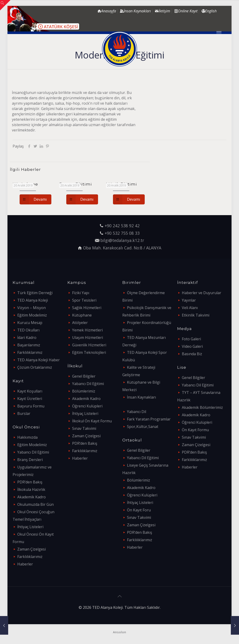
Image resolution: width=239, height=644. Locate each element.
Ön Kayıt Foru (139, 510)
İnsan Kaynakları (141, 397)
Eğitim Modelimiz (32, 315)
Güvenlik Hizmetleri (89, 345)
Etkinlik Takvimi (196, 315)
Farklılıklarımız (30, 352)
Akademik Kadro (32, 497)
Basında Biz (192, 354)
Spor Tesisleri (84, 300)
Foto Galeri (191, 339)
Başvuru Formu (31, 406)
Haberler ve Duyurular (202, 293)
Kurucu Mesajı (30, 323)
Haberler (25, 564)
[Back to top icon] (119, 596)
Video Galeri (192, 346)
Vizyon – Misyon (32, 308)
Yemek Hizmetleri (87, 330)
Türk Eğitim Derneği (35, 293)
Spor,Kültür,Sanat (143, 427)
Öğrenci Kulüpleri (87, 406)
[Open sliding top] (5, 5)
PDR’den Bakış (30, 482)
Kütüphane (82, 315)
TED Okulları (28, 330)
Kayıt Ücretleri (30, 399)
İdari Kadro (27, 337)
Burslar (24, 413)
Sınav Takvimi (84, 428)
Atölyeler (80, 323)
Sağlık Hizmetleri (87, 308)
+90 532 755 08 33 (122, 233)
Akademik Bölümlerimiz (202, 407)
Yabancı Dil (137, 412)
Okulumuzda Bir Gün (35, 504)
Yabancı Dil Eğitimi (33, 452)
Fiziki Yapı (81, 293)
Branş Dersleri (30, 460)
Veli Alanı (190, 308)
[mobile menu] (219, 33)
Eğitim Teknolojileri (89, 352)
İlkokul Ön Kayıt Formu (92, 421)
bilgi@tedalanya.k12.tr (122, 240)
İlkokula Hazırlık (31, 489)
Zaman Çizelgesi (32, 549)
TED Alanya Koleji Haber (39, 360)
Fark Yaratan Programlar (149, 419)
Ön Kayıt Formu (195, 430)
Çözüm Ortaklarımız (35, 367)
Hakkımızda (27, 437)
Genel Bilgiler (84, 376)
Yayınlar (189, 300)
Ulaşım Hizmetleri (88, 337)
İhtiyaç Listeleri (30, 527)
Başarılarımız (29, 345)
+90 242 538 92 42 (122, 226)
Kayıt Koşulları (30, 391)
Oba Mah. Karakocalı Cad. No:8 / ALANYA (122, 248)
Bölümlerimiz (84, 391)
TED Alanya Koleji (33, 300)
